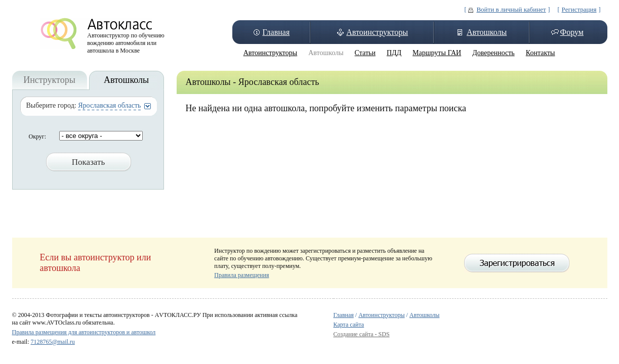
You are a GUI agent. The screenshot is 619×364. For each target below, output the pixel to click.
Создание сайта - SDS (362, 334)
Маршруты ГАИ (437, 53)
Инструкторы (49, 80)
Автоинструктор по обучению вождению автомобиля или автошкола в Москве (126, 40)
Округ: (38, 136)
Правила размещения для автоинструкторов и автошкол (84, 332)
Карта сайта (349, 325)
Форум (572, 32)
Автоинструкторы (377, 32)
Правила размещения (241, 275)
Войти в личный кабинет (511, 9)
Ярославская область (109, 105)
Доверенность (493, 53)
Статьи (365, 53)
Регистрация (579, 9)
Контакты (541, 53)
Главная (276, 32)
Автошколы (487, 32)
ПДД (394, 53)
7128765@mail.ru (52, 342)
